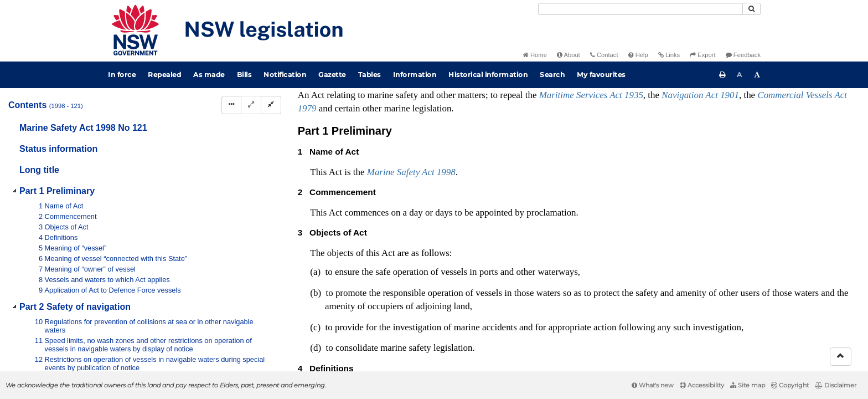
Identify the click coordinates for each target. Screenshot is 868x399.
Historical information (488, 75)
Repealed (164, 75)
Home (535, 55)
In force (122, 75)
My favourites (601, 75)
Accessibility (702, 385)
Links (669, 55)
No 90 (491, 242)
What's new (653, 385)
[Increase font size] (757, 75)
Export (702, 55)
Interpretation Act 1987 (656, 313)
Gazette (332, 75)
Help (638, 55)
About (569, 55)
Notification (285, 75)
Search (552, 75)
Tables (370, 75)
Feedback (743, 55)
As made (209, 75)
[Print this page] (722, 75)
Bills (244, 75)
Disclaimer (836, 385)
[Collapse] (271, 105)
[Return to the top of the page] (841, 357)
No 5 (373, 231)
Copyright (790, 385)
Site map (748, 385)
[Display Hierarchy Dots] (231, 105)
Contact (604, 55)
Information (415, 75)
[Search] (640, 9)
